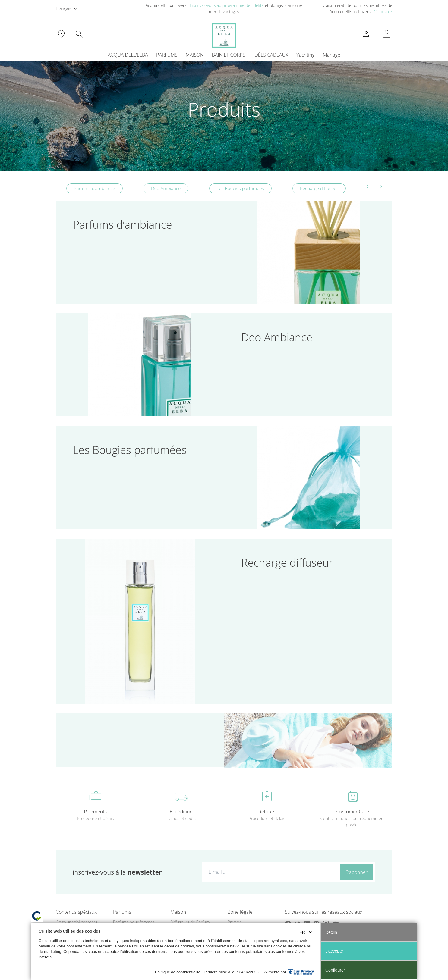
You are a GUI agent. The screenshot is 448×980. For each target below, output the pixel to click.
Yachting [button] (306, 55)
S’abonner (357, 872)
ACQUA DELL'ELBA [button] (128, 55)
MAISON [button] (195, 55)
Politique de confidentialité (178, 972)
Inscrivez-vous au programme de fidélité (227, 5)
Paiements (95, 812)
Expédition (181, 812)
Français (63, 8)
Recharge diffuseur (319, 188)
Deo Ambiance (166, 188)
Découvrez (382, 12)
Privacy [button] (234, 922)
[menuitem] (305, 55)
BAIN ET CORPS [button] (229, 55)
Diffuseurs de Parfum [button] (190, 922)
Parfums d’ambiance (95, 188)
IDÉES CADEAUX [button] (271, 55)
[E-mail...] (270, 872)
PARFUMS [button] (167, 55)
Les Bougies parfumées (240, 188)
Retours (267, 812)
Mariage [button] (332, 55)
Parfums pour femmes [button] (134, 922)
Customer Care (353, 812)
